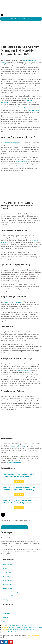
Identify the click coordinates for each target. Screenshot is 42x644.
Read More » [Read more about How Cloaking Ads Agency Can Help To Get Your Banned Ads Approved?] (19, 508)
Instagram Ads (7, 580)
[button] (21, 15)
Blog (4, 622)
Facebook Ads (7, 565)
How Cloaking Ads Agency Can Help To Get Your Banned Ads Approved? (20, 502)
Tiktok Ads (6, 576)
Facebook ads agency (17, 107)
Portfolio (5, 618)
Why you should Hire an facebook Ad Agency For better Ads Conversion (19, 475)
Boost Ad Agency (33, 111)
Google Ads (6, 569)
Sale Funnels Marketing (10, 592)
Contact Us (6, 614)
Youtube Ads (7, 572)
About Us (6, 610)
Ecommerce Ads (8, 596)
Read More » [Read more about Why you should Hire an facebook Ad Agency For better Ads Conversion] (19, 481)
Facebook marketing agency (12, 143)
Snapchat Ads (7, 588)
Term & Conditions (33, 636)
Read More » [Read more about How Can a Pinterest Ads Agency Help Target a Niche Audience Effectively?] (19, 494)
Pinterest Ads (7, 584)
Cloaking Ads (7, 600)
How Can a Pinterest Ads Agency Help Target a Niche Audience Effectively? (20, 489)
